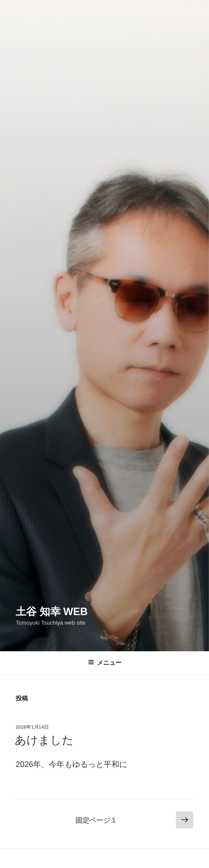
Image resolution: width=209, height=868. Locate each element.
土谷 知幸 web (52, 611)
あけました (44, 740)
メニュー (105, 663)
